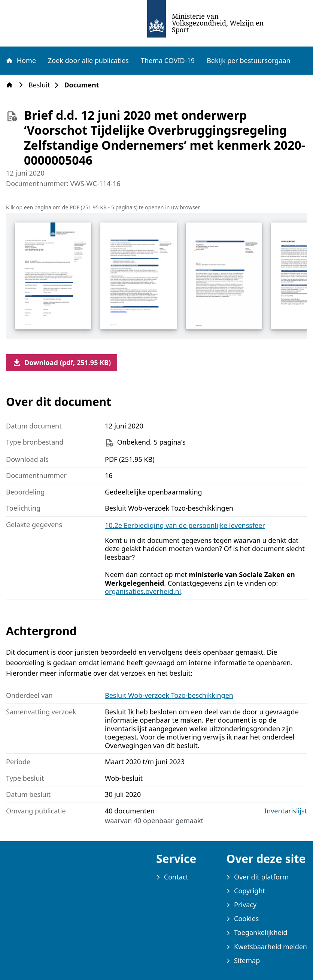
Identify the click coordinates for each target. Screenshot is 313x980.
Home (21, 60)
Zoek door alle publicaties (88, 60)
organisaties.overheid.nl (143, 591)
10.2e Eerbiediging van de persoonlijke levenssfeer (185, 525)
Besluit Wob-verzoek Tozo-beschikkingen (169, 695)
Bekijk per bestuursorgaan (249, 60)
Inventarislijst (286, 811)
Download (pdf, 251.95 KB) (62, 362)
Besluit (41, 85)
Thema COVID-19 (168, 60)
